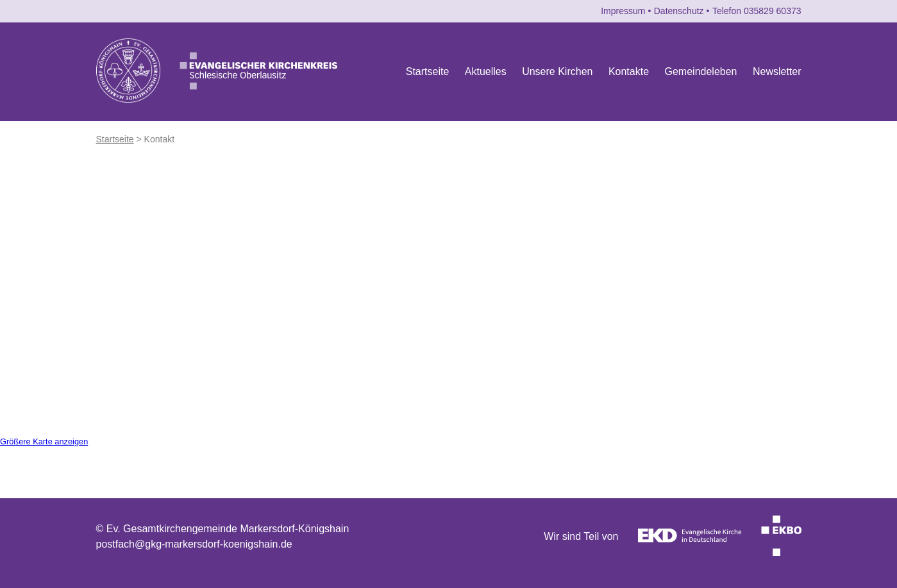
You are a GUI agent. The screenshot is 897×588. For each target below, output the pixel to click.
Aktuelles (486, 71)
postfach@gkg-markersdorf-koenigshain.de (194, 544)
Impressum (623, 11)
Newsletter (777, 71)
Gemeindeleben (701, 71)
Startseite (428, 71)
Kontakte (629, 71)
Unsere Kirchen (557, 71)
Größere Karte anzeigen (44, 441)
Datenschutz (679, 11)
